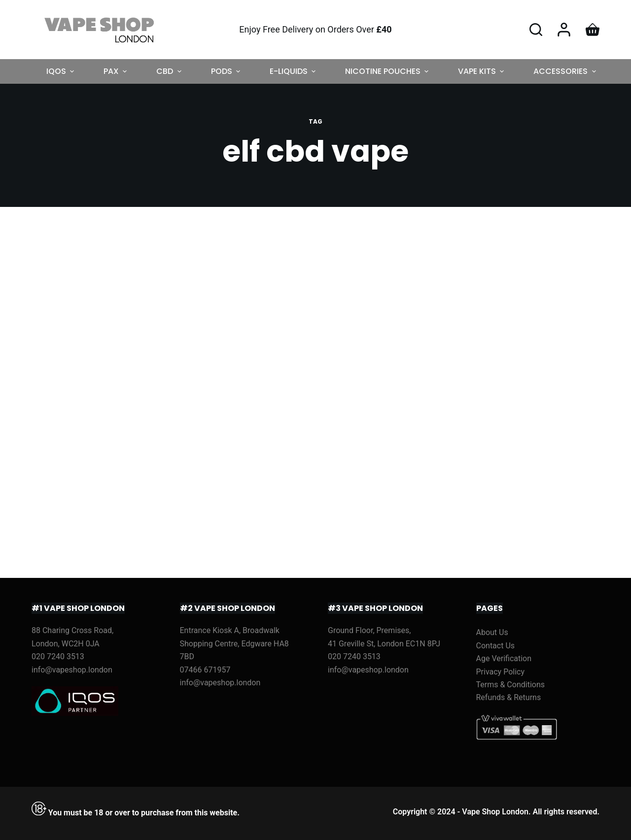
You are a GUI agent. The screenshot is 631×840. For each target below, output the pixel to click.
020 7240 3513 (58, 656)
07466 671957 (205, 670)
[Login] (564, 30)
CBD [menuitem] (170, 71)
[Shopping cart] (593, 30)
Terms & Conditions (511, 685)
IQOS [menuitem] (61, 71)
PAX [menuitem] (116, 71)
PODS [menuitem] (227, 71)
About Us (492, 632)
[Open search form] (536, 30)
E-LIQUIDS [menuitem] (294, 71)
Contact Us (496, 646)
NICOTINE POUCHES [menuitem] (388, 71)
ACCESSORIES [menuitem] (566, 71)
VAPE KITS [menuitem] (482, 71)
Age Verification (504, 658)
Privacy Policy (501, 672)
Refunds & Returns (509, 697)
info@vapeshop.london (72, 670)
